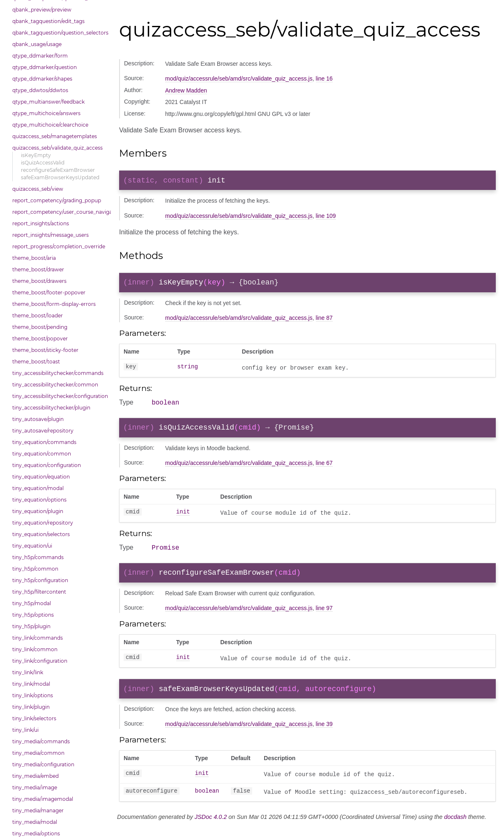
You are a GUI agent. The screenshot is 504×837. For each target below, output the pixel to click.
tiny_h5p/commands (38, 557)
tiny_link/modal (31, 684)
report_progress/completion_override (59, 246)
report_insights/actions (41, 223)
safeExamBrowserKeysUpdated (60, 177)
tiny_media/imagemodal (43, 799)
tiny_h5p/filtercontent (39, 592)
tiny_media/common (38, 753)
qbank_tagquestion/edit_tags (48, 21)
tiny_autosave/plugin (38, 419)
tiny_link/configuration (40, 661)
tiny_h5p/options (33, 615)
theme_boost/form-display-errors (54, 304)
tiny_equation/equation (41, 477)
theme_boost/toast (36, 362)
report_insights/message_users (51, 235)
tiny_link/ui (25, 730)
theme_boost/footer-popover (49, 292)
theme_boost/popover (40, 339)
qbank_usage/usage (37, 44)
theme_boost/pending (40, 327)
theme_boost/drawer (38, 269)
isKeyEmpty (36, 155)
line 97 (324, 617)
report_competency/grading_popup (57, 200)
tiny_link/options (33, 695)
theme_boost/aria (34, 258)
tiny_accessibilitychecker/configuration (60, 396)
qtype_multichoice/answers (46, 113)
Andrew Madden (186, 90)
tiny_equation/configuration (47, 465)
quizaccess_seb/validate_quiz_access (58, 148)
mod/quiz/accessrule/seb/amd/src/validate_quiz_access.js (239, 79)
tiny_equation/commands (44, 442)
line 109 (326, 217)
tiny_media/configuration (43, 764)
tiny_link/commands (38, 638)
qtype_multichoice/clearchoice (50, 125)
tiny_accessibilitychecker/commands (58, 373)
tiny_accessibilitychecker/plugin (51, 408)
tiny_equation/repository (43, 523)
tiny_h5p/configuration (40, 580)
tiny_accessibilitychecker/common (55, 385)
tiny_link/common (35, 649)
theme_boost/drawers (39, 281)
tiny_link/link (28, 672)
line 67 (324, 469)
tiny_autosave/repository (43, 431)
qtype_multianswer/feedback (48, 102)
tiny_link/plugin (31, 707)
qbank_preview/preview (42, 10)
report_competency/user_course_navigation (60, 212)
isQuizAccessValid (43, 163)
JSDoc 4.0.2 (211, 828)
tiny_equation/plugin (38, 511)
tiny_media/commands (41, 741)
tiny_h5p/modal (32, 603)
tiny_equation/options (39, 500)
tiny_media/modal (35, 822)
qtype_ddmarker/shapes (42, 79)
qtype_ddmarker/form (40, 56)
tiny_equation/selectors (41, 534)
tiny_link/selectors (34, 718)
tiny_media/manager (38, 810)
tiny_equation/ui (32, 546)
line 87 (324, 321)
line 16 (324, 79)
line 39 (324, 735)
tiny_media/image (35, 787)
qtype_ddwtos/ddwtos (40, 90)
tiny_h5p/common (35, 569)
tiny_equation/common (42, 454)
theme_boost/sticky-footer (45, 350)
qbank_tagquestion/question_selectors (60, 33)
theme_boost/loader (38, 316)
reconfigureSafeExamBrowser (58, 170)
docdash (455, 828)
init (183, 519)
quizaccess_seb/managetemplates (55, 136)
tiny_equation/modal (38, 488)
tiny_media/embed (36, 776)
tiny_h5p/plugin (31, 626)
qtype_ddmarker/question (45, 67)
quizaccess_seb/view (38, 189)
